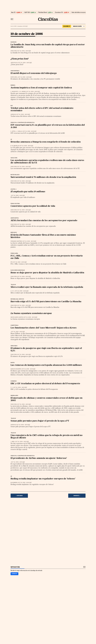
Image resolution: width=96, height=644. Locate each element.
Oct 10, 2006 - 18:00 (24, 51)
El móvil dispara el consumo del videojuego (34, 73)
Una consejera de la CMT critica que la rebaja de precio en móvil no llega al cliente (47, 437)
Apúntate (14, 574)
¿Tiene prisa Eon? (20, 59)
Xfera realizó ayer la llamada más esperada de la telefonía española (47, 287)
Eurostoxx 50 (59, 12)
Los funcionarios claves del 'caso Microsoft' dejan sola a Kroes (44, 328)
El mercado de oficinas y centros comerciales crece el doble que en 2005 (47, 399)
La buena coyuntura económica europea (31, 313)
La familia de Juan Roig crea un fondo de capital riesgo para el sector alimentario (48, 46)
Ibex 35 (13, 12)
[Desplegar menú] (12, 19)
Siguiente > (77, 496)
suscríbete (67, 26)
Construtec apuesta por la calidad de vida (33, 206)
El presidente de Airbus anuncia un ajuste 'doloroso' (39, 458)
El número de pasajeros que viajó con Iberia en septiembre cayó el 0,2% (46, 350)
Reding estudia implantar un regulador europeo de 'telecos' (43, 479)
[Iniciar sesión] (79, 26)
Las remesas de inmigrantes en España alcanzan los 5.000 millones (46, 365)
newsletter (15, 567)
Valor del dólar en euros (79, 12)
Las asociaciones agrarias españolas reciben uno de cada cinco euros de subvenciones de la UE (47, 162)
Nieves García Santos (17, 317)
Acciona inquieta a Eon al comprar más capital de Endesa (41, 88)
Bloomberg (14, 483)
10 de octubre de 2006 (27, 34)
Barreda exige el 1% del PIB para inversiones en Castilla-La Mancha (46, 302)
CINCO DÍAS (14, 51)
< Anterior (19, 496)
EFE (12, 262)
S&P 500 (27, 12)
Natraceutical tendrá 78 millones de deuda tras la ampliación (43, 177)
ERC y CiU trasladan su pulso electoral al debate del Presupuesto (45, 384)
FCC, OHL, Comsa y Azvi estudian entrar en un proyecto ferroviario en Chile (47, 257)
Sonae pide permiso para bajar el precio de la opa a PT (40, 421)
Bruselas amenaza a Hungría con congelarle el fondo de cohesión (46, 142)
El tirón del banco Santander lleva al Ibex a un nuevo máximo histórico (43, 236)
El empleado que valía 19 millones (28, 192)
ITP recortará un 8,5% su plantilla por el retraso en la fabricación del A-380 (48, 126)
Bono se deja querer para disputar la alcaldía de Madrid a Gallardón (47, 273)
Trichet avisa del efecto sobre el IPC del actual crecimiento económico (42, 109)
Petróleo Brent (43, 12)
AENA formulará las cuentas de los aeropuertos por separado (44, 221)
